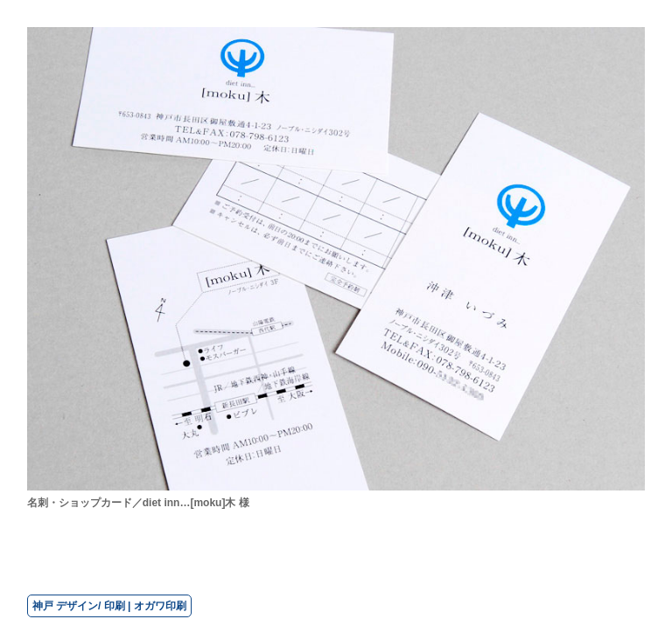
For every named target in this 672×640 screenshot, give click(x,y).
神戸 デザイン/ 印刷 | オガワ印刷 (109, 606)
